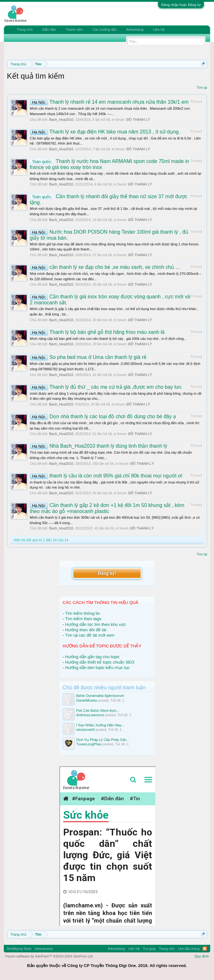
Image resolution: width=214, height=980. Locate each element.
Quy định (202, 956)
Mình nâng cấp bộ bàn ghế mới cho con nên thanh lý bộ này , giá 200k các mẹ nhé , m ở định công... (108, 339)
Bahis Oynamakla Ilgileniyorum (100, 696)
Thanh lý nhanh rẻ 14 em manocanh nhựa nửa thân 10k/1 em (109, 102)
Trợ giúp (149, 949)
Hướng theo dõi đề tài (86, 630)
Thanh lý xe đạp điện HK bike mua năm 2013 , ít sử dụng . (106, 132)
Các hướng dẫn (104, 29)
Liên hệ (159, 29)
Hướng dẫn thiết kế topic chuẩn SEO (100, 662)
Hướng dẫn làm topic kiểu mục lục (97, 668)
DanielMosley (87, 700)
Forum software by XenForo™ (50, 956)
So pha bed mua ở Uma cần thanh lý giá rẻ (88, 357)
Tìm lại (202, 88)
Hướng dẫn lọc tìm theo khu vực (95, 624)
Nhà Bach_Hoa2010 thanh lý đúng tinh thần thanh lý (99, 446)
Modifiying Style (19, 949)
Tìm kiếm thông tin (83, 613)
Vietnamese (44, 949)
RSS (205, 949)
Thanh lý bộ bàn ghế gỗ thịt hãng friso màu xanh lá (97, 332)
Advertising (135, 29)
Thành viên (74, 29)
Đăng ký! (107, 573)
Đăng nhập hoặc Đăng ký (181, 5)
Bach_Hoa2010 (61, 120)
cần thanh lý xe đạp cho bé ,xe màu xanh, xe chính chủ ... (105, 267)
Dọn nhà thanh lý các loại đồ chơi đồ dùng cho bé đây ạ (103, 416)
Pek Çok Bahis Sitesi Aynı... (98, 711)
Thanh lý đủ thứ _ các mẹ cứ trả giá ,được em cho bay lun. (106, 387)
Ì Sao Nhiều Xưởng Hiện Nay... (100, 725)
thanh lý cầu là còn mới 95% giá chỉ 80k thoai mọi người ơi (106, 476)
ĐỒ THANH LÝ (138, 120)
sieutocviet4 (85, 730)
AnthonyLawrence (90, 715)
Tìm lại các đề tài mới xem (90, 635)
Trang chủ (25, 29)
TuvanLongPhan (89, 744)
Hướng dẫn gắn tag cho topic (92, 657)
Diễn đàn (49, 29)
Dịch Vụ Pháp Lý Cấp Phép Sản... (103, 740)
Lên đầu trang (189, 949)
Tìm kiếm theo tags (83, 619)
